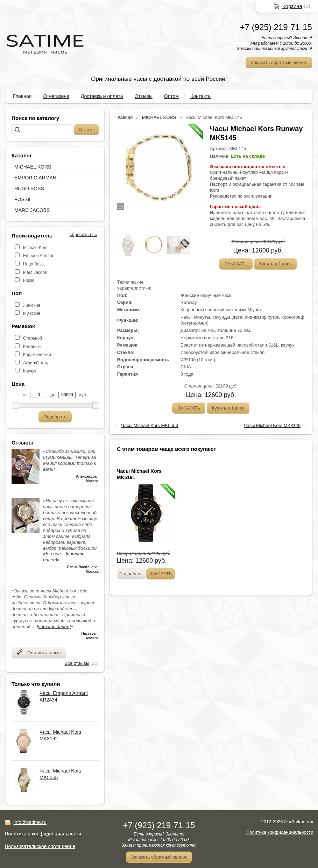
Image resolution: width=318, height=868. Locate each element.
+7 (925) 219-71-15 (276, 27)
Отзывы (144, 96)
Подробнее (131, 574)
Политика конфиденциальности (280, 832)
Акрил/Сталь (36, 363)
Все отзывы (77, 663)
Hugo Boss (33, 264)
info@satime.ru (30, 822)
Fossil (29, 280)
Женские (32, 305)
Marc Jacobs (35, 272)
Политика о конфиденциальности (43, 834)
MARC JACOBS (32, 210)
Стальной (33, 338)
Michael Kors (35, 248)
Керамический (37, 355)
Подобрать (55, 417)
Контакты (201, 96)
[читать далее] (54, 627)
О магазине (56, 96)
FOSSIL (23, 199)
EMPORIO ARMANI (36, 178)
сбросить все (83, 234)
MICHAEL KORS (33, 167)
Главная (22, 96)
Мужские (32, 313)
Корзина (292, 6)
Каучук (30, 371)
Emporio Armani (38, 256)
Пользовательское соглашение (40, 846)
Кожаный (32, 347)
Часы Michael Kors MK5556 (150, 425)
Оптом (171, 96)
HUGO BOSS (29, 188)
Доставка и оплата (102, 96)
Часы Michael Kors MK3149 (272, 425)
